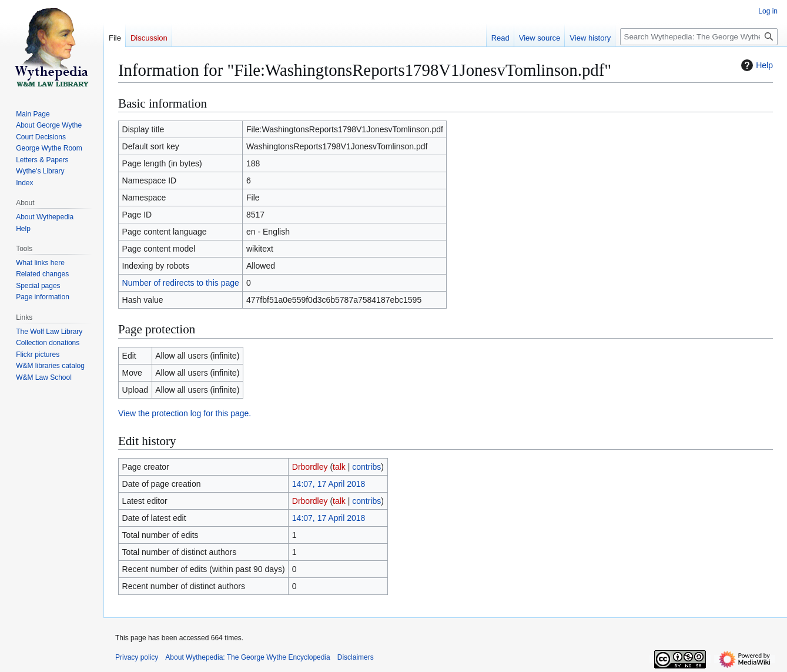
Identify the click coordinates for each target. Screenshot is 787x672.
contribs (366, 467)
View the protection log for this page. (185, 413)
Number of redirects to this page (181, 283)
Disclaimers (356, 657)
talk (339, 467)
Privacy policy (137, 657)
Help (756, 65)
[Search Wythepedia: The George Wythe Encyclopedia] (699, 37)
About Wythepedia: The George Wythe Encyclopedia (247, 657)
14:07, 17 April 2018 (329, 484)
